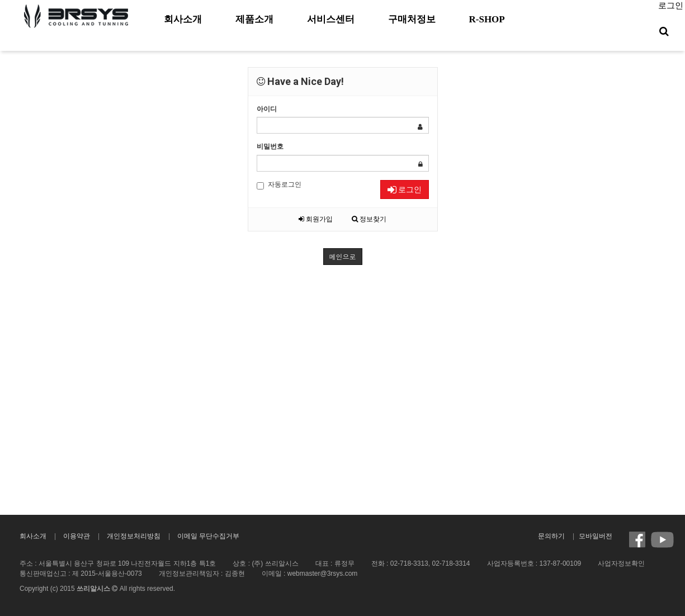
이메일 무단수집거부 (208, 536)
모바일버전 (596, 536)
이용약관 (77, 536)
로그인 (671, 6)
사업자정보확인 (621, 563)
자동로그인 (279, 185)
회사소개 (33, 536)
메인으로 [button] (343, 256)
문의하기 (551, 536)
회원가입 (316, 219)
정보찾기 (369, 219)
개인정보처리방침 (134, 536)
